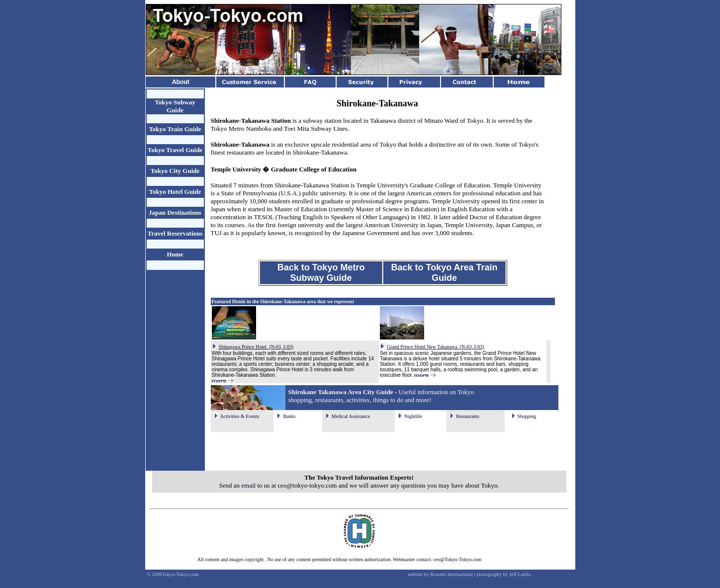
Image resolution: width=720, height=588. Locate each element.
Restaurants (468, 416)
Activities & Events (240, 416)
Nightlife (413, 416)
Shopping (527, 416)
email (248, 485)
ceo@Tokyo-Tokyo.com (457, 559)
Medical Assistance (351, 416)
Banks (289, 416)
